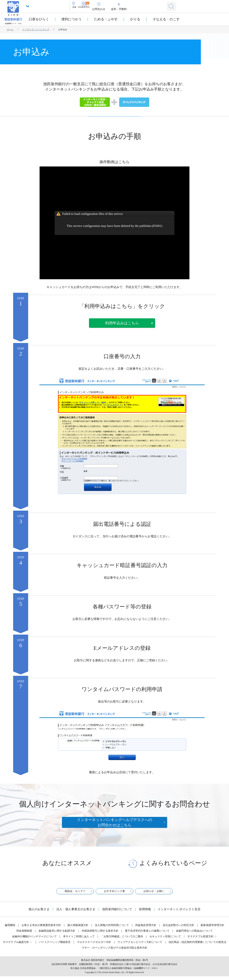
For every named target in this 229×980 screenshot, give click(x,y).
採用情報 (145, 913)
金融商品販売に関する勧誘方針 (57, 935)
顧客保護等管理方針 (212, 929)
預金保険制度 (24, 935)
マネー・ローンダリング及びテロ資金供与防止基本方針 (114, 951)
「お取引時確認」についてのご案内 (122, 940)
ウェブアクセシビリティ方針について (140, 946)
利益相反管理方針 (146, 929)
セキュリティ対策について (165, 940)
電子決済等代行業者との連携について (147, 935)
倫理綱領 (10, 929)
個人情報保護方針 (78, 929)
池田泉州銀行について (117, 913)
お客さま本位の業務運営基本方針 (41, 929)
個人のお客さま (39, 913)
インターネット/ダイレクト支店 (179, 913)
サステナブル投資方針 (200, 940)
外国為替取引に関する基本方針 (100, 935)
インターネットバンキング (36, 30)
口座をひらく (39, 19)
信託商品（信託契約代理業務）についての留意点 (197, 946)
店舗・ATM (82, 9)
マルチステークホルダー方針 (94, 946)
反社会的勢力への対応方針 (179, 929)
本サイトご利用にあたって (79, 940)
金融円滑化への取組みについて (194, 935)
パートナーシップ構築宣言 (55, 946)
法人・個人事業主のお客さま (76, 913)
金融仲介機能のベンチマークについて (34, 940)
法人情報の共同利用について (112, 929)
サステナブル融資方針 (16, 946)
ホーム (10, 30)
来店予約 (99, 9)
